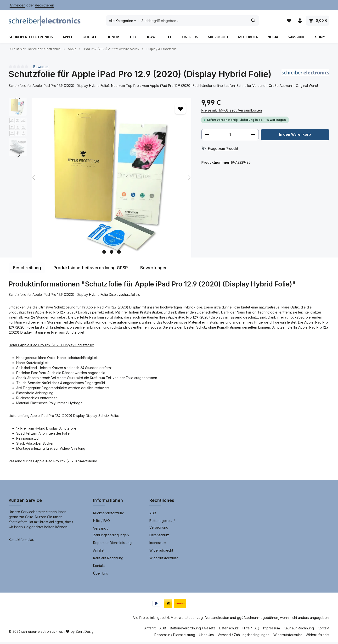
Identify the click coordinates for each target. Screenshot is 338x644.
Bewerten (40, 68)
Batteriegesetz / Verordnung (162, 526)
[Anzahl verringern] (207, 137)
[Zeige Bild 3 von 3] (119, 254)
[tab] (27, 270)
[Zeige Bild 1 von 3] (104, 254)
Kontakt (99, 568)
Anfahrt (99, 552)
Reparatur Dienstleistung (112, 545)
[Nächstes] (18, 158)
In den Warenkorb (295, 137)
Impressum (158, 545)
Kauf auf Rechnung (108, 560)
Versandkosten (217, 619)
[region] (100, 179)
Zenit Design (86, 633)
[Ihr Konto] (300, 22)
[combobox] (193, 22)
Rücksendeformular (109, 515)
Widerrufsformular (164, 560)
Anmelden (17, 5)
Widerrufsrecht (161, 552)
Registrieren (45, 5)
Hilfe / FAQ (101, 523)
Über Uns (101, 575)
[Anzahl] (230, 137)
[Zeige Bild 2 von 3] (111, 254)
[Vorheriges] (18, 100)
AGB (153, 515)
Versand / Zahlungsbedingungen (111, 534)
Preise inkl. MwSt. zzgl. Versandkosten (232, 112)
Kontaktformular (21, 541)
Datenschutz (159, 537)
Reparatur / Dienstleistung (175, 637)
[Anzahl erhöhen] (253, 137)
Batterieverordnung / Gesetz (193, 630)
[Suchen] (253, 22)
